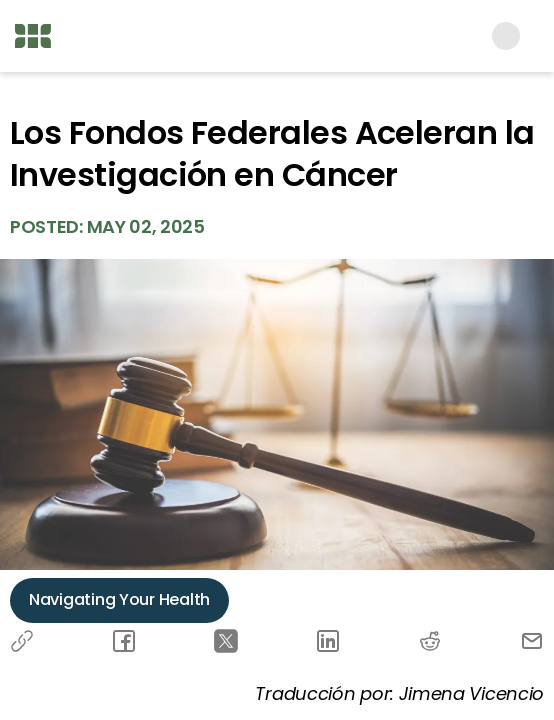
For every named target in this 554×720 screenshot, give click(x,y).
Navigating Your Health (119, 599)
